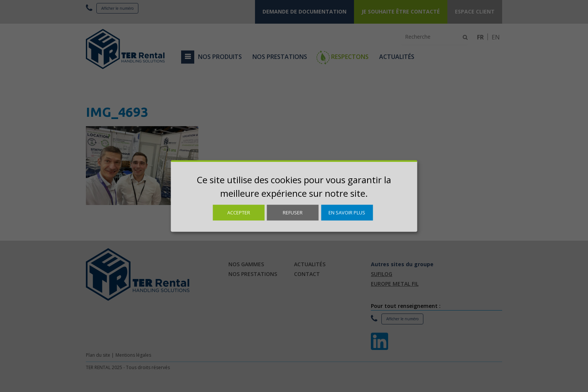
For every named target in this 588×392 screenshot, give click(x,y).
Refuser (293, 213)
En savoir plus (347, 213)
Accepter (239, 213)
